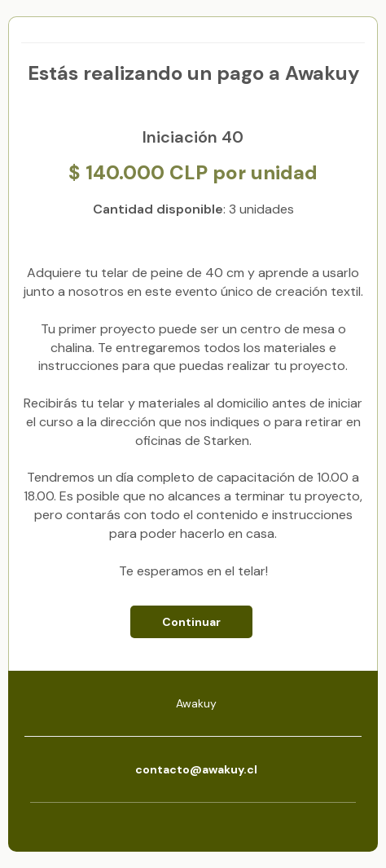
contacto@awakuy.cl (196, 769)
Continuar (191, 622)
